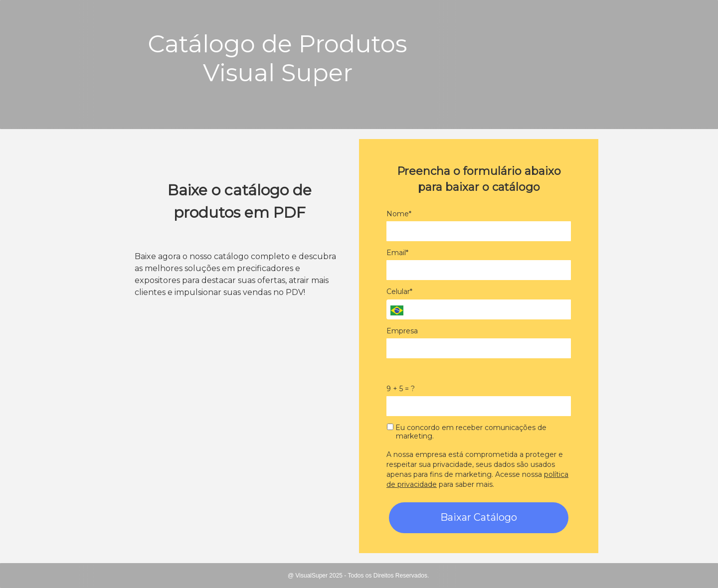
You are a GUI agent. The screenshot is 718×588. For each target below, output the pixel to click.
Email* (397, 253)
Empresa (402, 331)
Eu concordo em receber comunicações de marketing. (467, 432)
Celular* (399, 292)
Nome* (399, 214)
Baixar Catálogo (479, 517)
